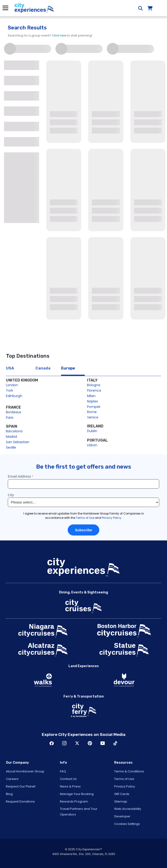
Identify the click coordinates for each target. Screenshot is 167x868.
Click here (59, 35)
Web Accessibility (128, 809)
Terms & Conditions (129, 771)
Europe (68, 368)
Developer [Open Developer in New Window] (122, 816)
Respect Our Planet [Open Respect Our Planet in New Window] (21, 786)
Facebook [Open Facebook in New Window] (52, 743)
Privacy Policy (125, 786)
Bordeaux (14, 412)
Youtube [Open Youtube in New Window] (103, 743)
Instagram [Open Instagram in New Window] (64, 743)
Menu (5, 8)
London (12, 385)
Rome (92, 412)
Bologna (94, 385)
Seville (11, 447)
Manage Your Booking (77, 794)
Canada (43, 368)
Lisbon (92, 445)
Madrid (11, 437)
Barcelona (14, 431)
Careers (12, 779)
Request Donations (20, 801)
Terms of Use (124, 779)
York (9, 390)
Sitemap (121, 801)
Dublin (92, 431)
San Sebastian (18, 442)
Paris (10, 418)
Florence (94, 390)
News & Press (70, 786)
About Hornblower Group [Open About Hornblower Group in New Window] (25, 771)
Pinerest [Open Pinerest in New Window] (90, 743)
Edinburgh (14, 396)
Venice (93, 417)
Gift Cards (122, 794)
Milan (91, 396)
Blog (9, 794)
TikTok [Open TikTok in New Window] (115, 743)
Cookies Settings (127, 824)
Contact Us (68, 779)
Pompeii (94, 407)
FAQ (63, 771)
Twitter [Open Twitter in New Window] (77, 743)
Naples (92, 401)
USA (10, 368)
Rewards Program (74, 801)
